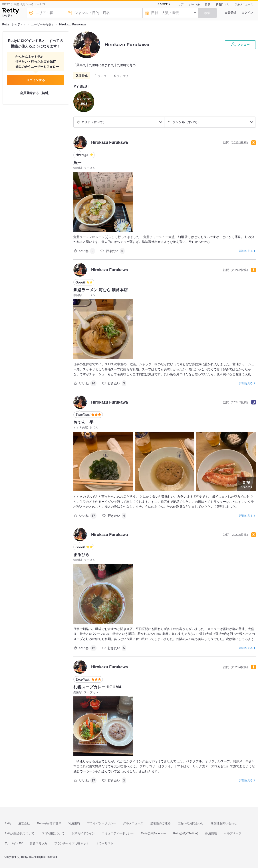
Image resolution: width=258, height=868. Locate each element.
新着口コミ (222, 4)
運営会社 (24, 823)
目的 (208, 4)
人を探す (162, 4)
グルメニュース (244, 4)
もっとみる (246, 484)
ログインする (36, 80)
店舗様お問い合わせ (224, 823)
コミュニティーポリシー (118, 833)
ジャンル (194, 4)
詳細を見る (246, 251)
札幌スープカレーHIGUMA (98, 687)
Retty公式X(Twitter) (186, 833)
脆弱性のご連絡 (160, 823)
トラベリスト (105, 843)
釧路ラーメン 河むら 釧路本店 (101, 290)
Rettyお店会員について (19, 833)
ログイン (247, 13)
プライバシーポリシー (101, 823)
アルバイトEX (14, 843)
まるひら (81, 555)
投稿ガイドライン (83, 833)
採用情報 (211, 833)
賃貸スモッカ (38, 843)
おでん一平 (83, 422)
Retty (8, 823)
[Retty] (11, 12)
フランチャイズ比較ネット (72, 843)
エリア (180, 4)
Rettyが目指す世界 (49, 823)
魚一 (77, 163)
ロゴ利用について (53, 833)
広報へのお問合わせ (191, 823)
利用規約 (74, 823)
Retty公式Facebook (153, 833)
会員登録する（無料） (36, 93)
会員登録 (230, 13)
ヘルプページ (233, 833)
